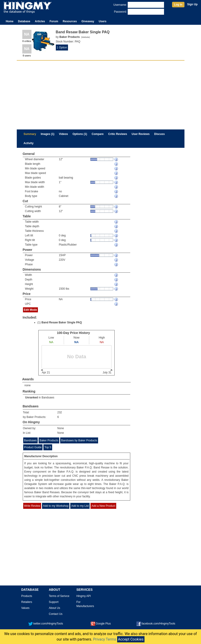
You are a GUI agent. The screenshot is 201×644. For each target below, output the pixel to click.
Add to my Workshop (56, 506)
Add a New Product (103, 506)
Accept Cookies (131, 639)
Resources (70, 21)
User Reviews (141, 134)
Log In (178, 5)
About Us (55, 608)
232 (60, 412)
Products (27, 596)
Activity (29, 143)
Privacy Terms (105, 639)
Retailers (27, 602)
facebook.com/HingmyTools (156, 624)
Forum (54, 21)
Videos (64, 134)
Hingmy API (84, 596)
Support (54, 602)
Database (24, 21)
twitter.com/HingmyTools (46, 624)
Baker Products (49, 440)
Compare (98, 134)
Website (85, 37)
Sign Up (192, 4)
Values (25, 608)
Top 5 (48, 447)
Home (10, 21)
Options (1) (80, 134)
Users (103, 21)
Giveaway (88, 21)
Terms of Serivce (59, 596)
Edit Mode (30, 310)
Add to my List (80, 506)
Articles (40, 21)
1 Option (62, 48)
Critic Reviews (118, 134)
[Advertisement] (101, 95)
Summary (30, 134)
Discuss (159, 134)
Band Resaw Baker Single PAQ (62, 322)
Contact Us (56, 614)
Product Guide (33, 447)
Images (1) (47, 134)
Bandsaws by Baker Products (79, 440)
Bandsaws (48, 398)
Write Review (32, 506)
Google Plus (101, 624)
